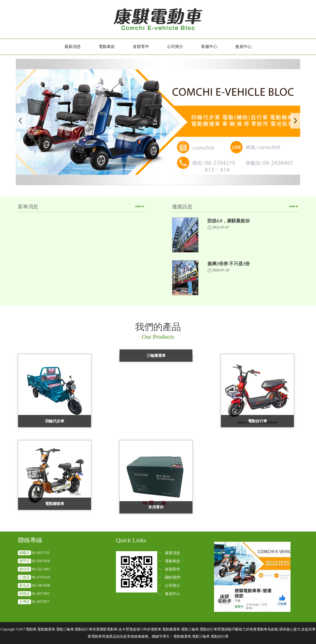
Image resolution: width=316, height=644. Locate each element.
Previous (21, 121)
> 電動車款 (169, 561)
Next (295, 121)
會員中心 (243, 47)
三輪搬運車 (156, 356)
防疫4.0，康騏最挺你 (229, 221)
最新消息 (73, 47)
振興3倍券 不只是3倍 (229, 264)
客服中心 (209, 47)
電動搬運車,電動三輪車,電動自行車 (201, 636)
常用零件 (156, 507)
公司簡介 (175, 47)
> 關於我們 (169, 577)
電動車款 (107, 47)
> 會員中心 (169, 594)
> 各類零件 (169, 569)
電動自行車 (258, 421)
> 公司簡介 (169, 586)
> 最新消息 (169, 553)
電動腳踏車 (55, 504)
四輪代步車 (55, 421)
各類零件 (141, 47)
